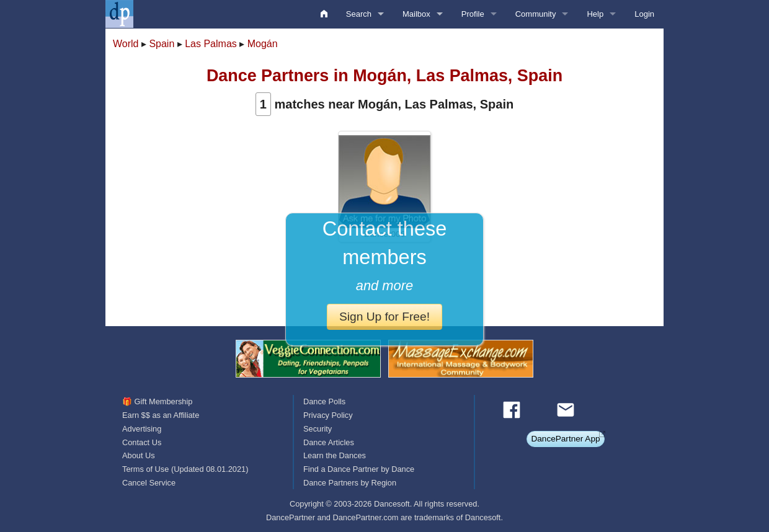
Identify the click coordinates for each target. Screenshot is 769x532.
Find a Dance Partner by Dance (359, 469)
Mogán (263, 44)
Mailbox (416, 14)
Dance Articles (329, 442)
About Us (139, 455)
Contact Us (142, 442)
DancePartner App (565, 439)
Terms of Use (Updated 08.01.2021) (185, 469)
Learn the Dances (335, 455)
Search (359, 14)
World (126, 44)
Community (536, 14)
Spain (162, 44)
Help (595, 14)
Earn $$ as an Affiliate (161, 415)
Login (644, 14)
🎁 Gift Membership (157, 401)
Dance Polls (324, 401)
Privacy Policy (328, 415)
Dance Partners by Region (350, 483)
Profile (473, 14)
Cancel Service (149, 483)
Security (318, 429)
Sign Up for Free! (384, 317)
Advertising (142, 429)
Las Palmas (211, 44)
